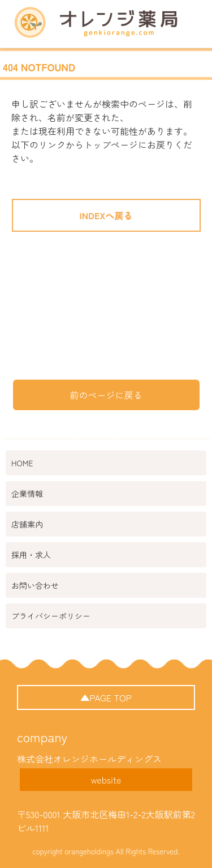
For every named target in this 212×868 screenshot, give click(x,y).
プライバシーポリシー (51, 616)
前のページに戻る (106, 395)
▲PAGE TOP (106, 697)
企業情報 (27, 493)
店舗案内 (27, 524)
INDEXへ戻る (106, 215)
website (106, 780)
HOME (22, 463)
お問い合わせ (35, 585)
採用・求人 (31, 555)
